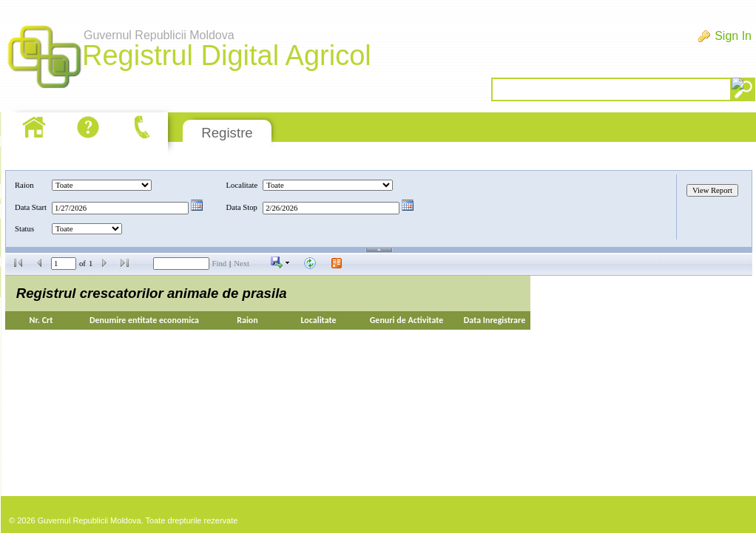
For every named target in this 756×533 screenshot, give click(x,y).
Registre (227, 133)
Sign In (733, 36)
